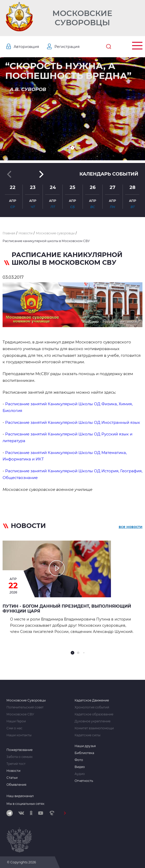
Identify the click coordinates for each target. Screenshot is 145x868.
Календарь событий (109, 174)
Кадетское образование (94, 714)
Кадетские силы (87, 735)
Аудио (80, 774)
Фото (79, 760)
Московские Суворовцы (82, 18)
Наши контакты (19, 735)
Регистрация (67, 47)
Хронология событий (92, 707)
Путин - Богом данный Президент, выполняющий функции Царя (67, 609)
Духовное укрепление (92, 721)
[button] (72, 148)
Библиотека (84, 753)
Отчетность (84, 781)
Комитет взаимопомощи (94, 728)
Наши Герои (16, 721)
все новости (131, 527)
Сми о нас (14, 728)
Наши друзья (85, 746)
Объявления (16, 785)
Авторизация (26, 47)
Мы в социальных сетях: (26, 804)
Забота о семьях (19, 757)
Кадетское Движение (92, 700)
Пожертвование (19, 750)
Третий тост (16, 764)
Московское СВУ (20, 714)
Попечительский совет (25, 707)
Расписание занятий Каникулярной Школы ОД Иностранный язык (73, 422)
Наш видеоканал (20, 796)
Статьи (12, 778)
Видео (80, 767)
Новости (13, 771)
